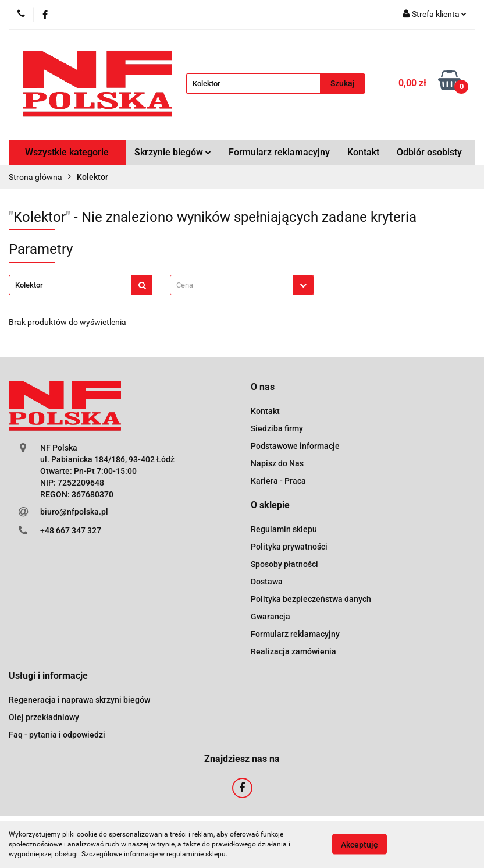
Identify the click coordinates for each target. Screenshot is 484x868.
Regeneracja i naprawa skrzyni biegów (79, 700)
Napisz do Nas (277, 463)
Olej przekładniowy (44, 717)
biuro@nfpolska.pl (74, 512)
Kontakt (363, 152)
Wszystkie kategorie (67, 152)
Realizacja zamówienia (293, 651)
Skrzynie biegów (173, 152)
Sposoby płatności (284, 564)
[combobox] (242, 285)
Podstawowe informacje (295, 446)
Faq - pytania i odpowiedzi (57, 735)
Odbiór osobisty (429, 152)
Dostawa (267, 582)
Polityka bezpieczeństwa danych (311, 599)
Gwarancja (271, 617)
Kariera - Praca (278, 481)
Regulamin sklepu (284, 529)
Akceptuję (360, 845)
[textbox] (232, 285)
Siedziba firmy (277, 428)
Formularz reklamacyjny (279, 152)
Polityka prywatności (289, 547)
